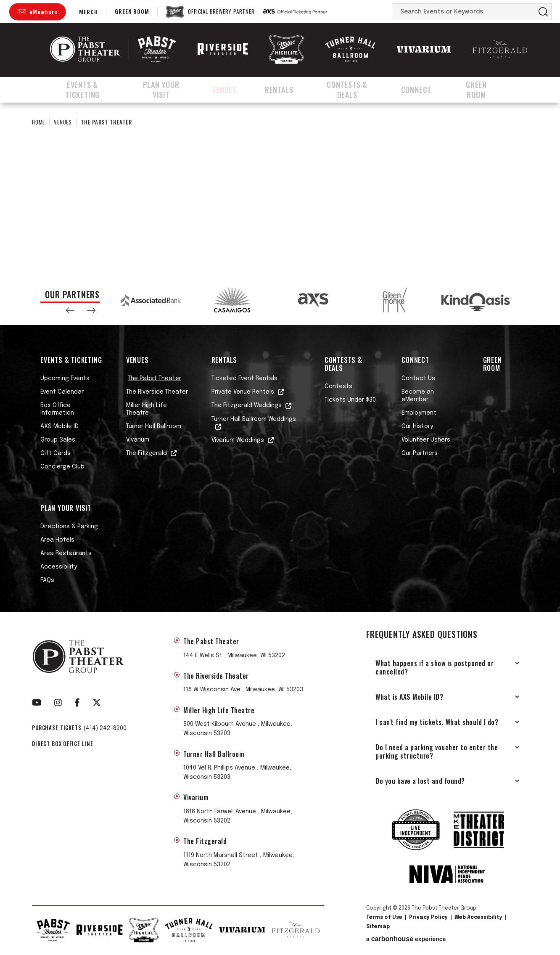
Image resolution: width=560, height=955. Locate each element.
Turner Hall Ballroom (154, 426)
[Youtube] (37, 703)
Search (543, 12)
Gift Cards (55, 453)
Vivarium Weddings (238, 440)
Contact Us (418, 378)
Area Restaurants (66, 553)
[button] (70, 310)
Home (38, 122)
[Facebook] (77, 703)
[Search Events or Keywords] (464, 12)
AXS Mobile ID (59, 426)
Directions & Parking (69, 526)
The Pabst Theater (155, 378)
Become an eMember (418, 396)
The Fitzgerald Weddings (247, 405)
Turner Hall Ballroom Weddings (254, 419)
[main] (280, 188)
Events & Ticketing (85, 90)
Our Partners (420, 453)
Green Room (132, 11)
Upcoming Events (65, 378)
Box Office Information (57, 409)
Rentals (287, 90)
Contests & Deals (357, 90)
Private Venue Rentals (243, 392)
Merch (88, 12)
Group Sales (58, 440)
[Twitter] (97, 703)
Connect (428, 90)
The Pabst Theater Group (85, 49)
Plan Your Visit (171, 90)
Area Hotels (57, 540)
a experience (406, 939)
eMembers (43, 12)
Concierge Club (62, 467)
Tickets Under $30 (350, 400)
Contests (338, 386)
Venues (236, 90)
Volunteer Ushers (426, 440)
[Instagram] (58, 703)
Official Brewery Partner (221, 12)
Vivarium (138, 440)
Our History (417, 426)
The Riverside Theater (157, 392)
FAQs (47, 580)
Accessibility (59, 567)
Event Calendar (62, 392)
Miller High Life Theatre (147, 409)
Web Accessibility (478, 918)
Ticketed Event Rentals (244, 378)
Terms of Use (384, 918)
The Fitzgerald (147, 453)
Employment (419, 413)
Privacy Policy (428, 918)
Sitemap (378, 927)
